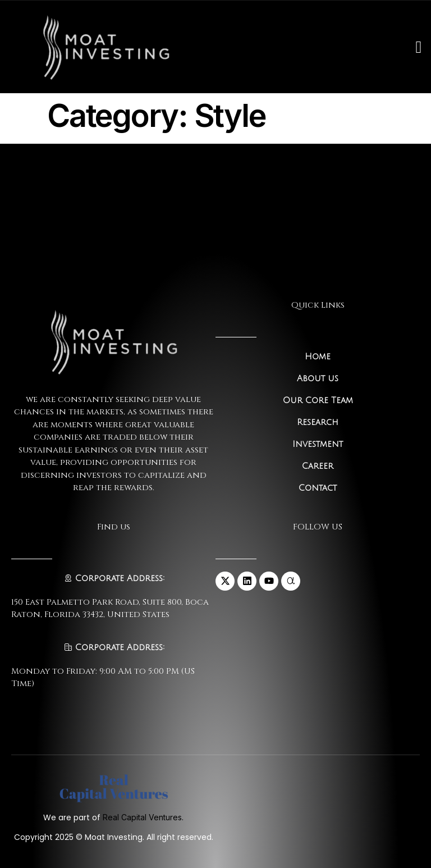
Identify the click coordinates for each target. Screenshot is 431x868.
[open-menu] (418, 47)
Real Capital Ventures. (143, 817)
